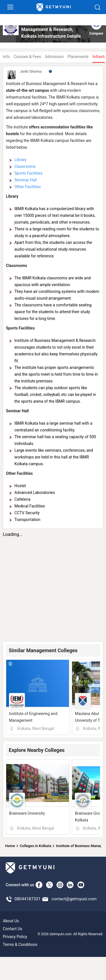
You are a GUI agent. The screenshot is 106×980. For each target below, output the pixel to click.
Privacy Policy (15, 937)
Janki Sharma (31, 72)
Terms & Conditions (20, 945)
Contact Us (13, 929)
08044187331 (28, 899)
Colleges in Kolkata (35, 846)
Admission (54, 57)
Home (10, 846)
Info (6, 57)
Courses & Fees (27, 57)
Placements (78, 57)
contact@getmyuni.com (74, 899)
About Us (11, 921)
